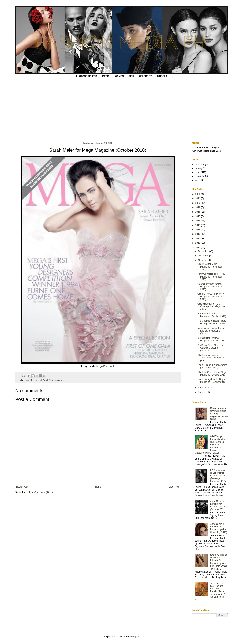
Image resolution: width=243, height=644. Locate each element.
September (204, 388)
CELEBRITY (146, 76)
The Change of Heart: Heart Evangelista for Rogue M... (212, 322)
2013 (198, 234)
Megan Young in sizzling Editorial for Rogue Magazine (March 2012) (219, 414)
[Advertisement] (121, 107)
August (202, 392)
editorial (199, 176)
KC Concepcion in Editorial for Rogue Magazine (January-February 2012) (219, 476)
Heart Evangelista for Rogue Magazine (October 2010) (212, 381)
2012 (198, 239)
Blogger (135, 637)
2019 (198, 207)
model (39, 380)
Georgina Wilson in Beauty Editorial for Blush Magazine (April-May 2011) (219, 561)
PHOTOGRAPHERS (86, 76)
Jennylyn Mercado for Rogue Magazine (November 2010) (212, 277)
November (204, 256)
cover (26, 380)
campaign (200, 165)
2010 (198, 247)
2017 (198, 216)
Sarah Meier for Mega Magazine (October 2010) (212, 315)
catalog (198, 168)
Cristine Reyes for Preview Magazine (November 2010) (211, 297)
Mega (33, 380)
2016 (198, 221)
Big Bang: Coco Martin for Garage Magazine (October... (210, 348)
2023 (198, 194)
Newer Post (22, 487)
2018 (198, 212)
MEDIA (106, 76)
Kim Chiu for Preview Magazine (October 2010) (212, 339)
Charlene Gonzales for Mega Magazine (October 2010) (212, 374)
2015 (198, 225)
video (197, 180)
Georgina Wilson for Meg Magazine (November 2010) (210, 287)
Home (98, 487)
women (58, 380)
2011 (198, 243)
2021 (198, 198)
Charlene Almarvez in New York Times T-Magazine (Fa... (211, 358)
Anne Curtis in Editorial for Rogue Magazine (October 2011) (219, 505)
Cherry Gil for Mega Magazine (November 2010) (210, 267)
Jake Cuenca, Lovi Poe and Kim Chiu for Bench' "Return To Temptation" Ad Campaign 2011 (210, 591)
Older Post (174, 487)
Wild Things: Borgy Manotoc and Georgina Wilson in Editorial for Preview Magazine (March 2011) (210, 445)
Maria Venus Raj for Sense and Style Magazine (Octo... (211, 331)
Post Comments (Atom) (41, 492)
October (202, 260)
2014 (198, 230)
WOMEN (119, 76)
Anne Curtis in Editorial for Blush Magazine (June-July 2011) (219, 528)
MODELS (162, 76)
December (204, 251)
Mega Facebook (105, 366)
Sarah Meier (48, 380)
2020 (198, 203)
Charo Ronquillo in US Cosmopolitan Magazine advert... (211, 307)
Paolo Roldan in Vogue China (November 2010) (212, 366)
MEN (131, 76)
